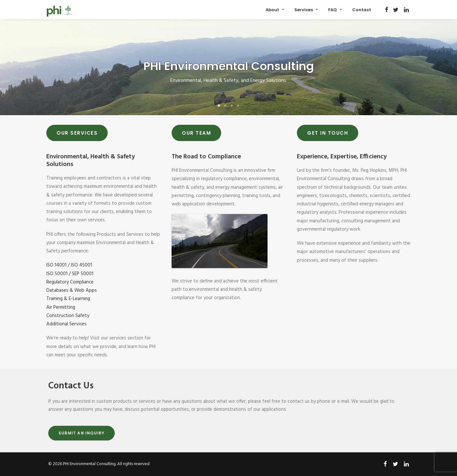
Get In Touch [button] (328, 133)
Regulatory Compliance (70, 282)
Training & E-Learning (68, 299)
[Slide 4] (238, 106)
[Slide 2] (225, 106)
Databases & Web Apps (72, 290)
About (275, 10)
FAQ (335, 10)
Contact (362, 10)
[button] (387, 10)
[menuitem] (275, 10)
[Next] (442, 68)
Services (306, 10)
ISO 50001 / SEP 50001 (70, 274)
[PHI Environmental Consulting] (60, 11)
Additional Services (66, 324)
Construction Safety (68, 316)
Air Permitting (61, 307)
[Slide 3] (232, 106)
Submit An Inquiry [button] (81, 433)
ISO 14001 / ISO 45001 (69, 265)
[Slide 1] (219, 106)
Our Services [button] (77, 133)
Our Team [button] (196, 133)
